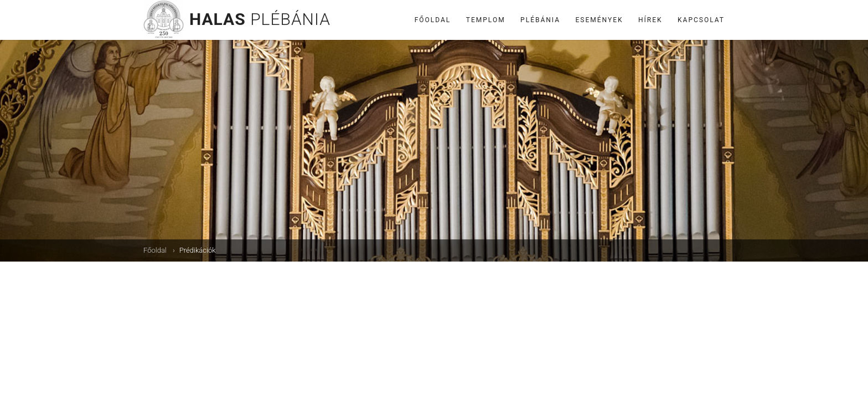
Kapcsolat (701, 20)
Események (600, 20)
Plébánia (540, 20)
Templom (486, 20)
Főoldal (433, 20)
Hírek (650, 20)
